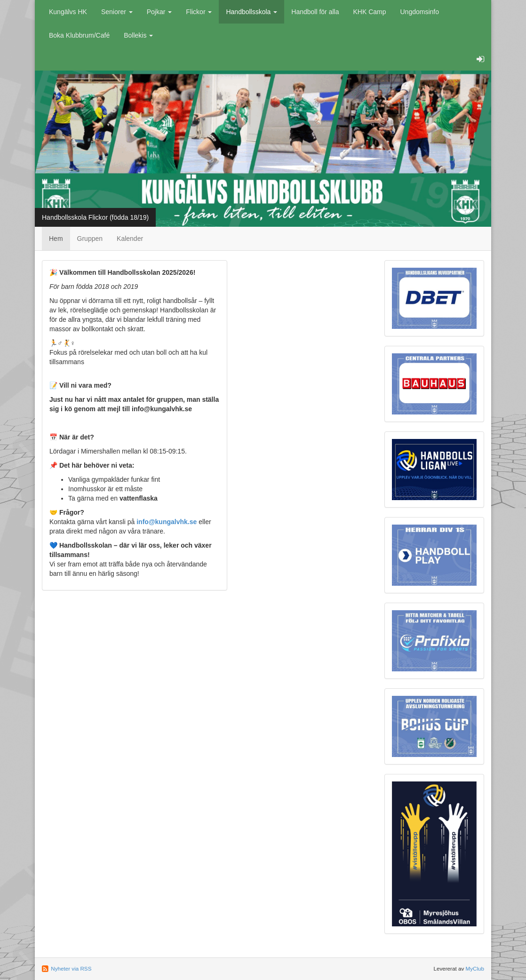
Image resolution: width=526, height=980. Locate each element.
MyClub (475, 968)
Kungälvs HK (68, 12)
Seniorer (117, 12)
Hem (56, 239)
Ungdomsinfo (420, 12)
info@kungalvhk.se (167, 522)
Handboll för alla (315, 12)
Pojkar (159, 12)
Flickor (199, 12)
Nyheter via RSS (71, 968)
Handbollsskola (251, 12)
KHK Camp (369, 12)
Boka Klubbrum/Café (79, 35)
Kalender (130, 239)
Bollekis (138, 35)
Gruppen (90, 239)
